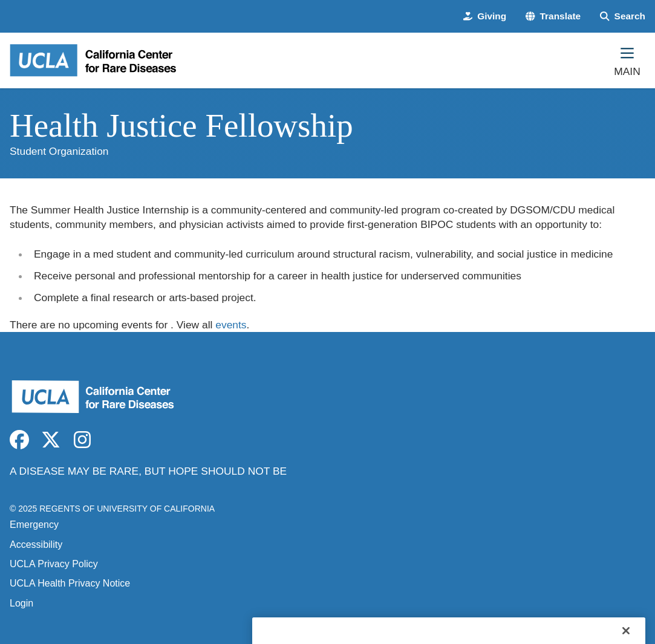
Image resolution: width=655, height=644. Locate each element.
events (231, 325)
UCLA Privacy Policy (54, 564)
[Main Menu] (627, 60)
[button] (553, 16)
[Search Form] (623, 16)
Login (21, 603)
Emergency (34, 525)
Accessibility (36, 545)
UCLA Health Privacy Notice (70, 583)
